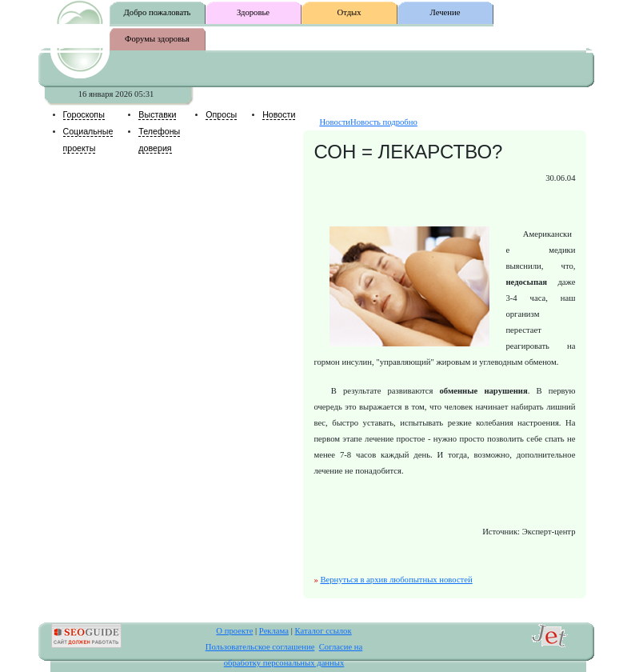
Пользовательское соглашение (260, 647)
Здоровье (253, 12)
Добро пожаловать (158, 12)
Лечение (445, 12)
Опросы (221, 114)
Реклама (274, 631)
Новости (279, 114)
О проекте (234, 631)
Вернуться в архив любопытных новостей (396, 580)
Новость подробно (384, 122)
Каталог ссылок (323, 631)
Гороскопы (84, 114)
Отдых (349, 12)
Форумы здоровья (157, 39)
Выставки (157, 114)
